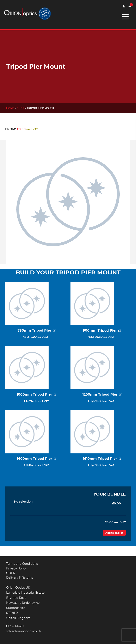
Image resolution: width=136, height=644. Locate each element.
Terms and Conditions (22, 564)
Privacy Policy (16, 568)
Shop (21, 108)
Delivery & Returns (20, 578)
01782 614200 (16, 626)
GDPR (11, 573)
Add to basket (114, 533)
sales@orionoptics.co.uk (24, 631)
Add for (35, 338)
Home (10, 108)
